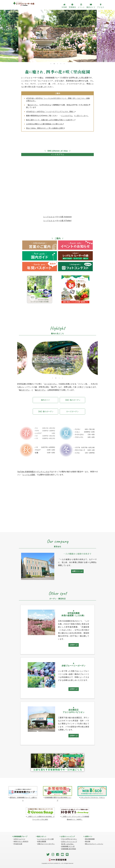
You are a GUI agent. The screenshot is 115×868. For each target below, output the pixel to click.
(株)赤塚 (88, 841)
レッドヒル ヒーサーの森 (46, 839)
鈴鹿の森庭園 (42, 841)
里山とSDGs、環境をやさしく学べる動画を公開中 (45, 128)
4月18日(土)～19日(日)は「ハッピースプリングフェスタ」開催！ (51, 112)
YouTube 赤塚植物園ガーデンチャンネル (33, 472)
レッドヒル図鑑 (29, 475)
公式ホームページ (19, 839)
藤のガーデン (33, 105)
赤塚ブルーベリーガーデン (46, 844)
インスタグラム (67, 116)
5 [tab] (64, 64)
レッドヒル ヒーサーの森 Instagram (57, 217)
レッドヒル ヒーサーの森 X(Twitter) (57, 221)
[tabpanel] (57, 36)
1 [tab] (51, 64)
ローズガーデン (50, 384)
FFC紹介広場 (18, 844)
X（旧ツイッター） (81, 116)
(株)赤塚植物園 (90, 839)
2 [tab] (54, 64)
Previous (16, 358)
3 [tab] (57, 64)
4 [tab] (61, 64)
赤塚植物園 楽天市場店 (69, 849)
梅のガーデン (24, 390)
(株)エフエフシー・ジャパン (94, 844)
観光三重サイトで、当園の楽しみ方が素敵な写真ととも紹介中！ (51, 120)
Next (99, 358)
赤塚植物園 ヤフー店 (68, 846)
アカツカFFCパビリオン (69, 839)
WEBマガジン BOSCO (21, 841)
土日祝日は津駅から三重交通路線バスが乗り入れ (45, 124)
